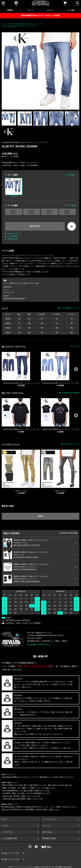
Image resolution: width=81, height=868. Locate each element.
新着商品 (10, 10)
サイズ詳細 (72, 205)
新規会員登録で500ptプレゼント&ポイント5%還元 (40, 15)
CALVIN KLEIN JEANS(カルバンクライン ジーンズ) (25, 24)
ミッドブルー (14, 187)
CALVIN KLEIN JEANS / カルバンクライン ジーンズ (22, 142)
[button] (76, 71)
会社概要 (33, 645)
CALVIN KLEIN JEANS (70, 393)
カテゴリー (51, 10)
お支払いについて (14, 234)
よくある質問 (12, 236)
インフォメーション (50, 819)
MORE (40, 516)
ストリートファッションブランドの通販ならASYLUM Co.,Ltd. (33, 867)
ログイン (5, 819)
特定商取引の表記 (49, 838)
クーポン (5, 826)
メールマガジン (8, 832)
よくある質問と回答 (9, 838)
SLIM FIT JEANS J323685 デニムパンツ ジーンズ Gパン (19, 26)
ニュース (46, 826)
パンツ (46, 142)
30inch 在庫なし (14, 212)
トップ (4, 24)
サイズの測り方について (70, 308)
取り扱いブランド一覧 (10, 853)
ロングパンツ (9, 292)
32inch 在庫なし (32, 212)
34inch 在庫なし (49, 212)
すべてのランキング (72, 444)
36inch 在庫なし (67, 212)
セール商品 (71, 10)
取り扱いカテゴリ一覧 (10, 859)
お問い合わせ (12, 239)
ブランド (30, 10)
